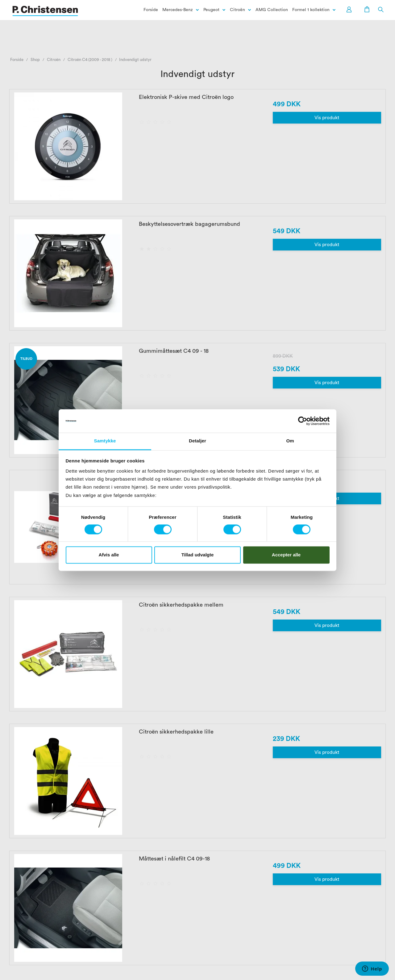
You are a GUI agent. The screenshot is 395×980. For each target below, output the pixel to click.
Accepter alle (286, 555)
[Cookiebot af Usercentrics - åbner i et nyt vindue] (303, 421)
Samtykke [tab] (105, 441)
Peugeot (211, 10)
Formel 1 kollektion (311, 10)
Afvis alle (109, 555)
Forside (151, 10)
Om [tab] (290, 441)
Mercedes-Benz (178, 10)
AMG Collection (272, 10)
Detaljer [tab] (197, 441)
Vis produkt (327, 118)
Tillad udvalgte (198, 555)
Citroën (237, 10)
